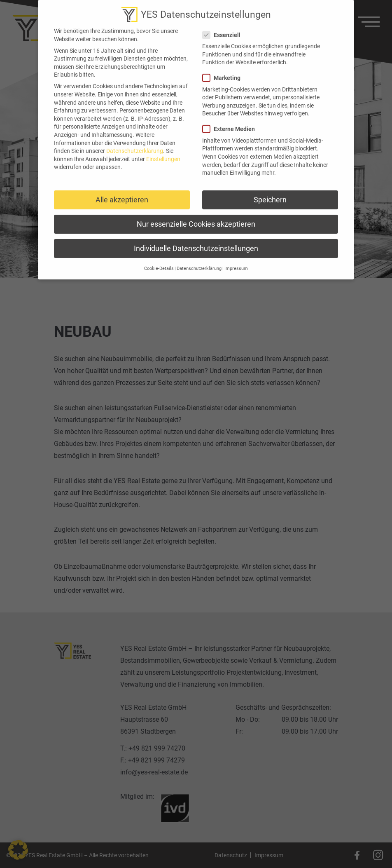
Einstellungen (163, 152)
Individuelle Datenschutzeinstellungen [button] (196, 242)
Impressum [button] (236, 262)
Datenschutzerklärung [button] (199, 262)
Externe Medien (231, 122)
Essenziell (224, 28)
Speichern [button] (270, 193)
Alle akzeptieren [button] (122, 193)
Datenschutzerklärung (135, 144)
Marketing (224, 71)
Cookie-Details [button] (159, 262)
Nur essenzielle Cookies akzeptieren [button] (196, 217)
